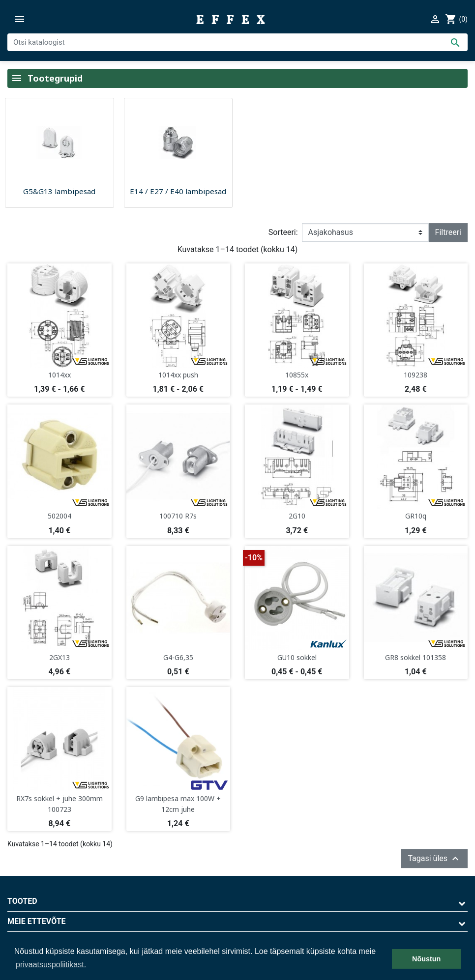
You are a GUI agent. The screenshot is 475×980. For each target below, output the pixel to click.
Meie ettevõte (37, 921)
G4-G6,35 (178, 657)
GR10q (416, 516)
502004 (59, 516)
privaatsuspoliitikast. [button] (51, 965)
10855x (297, 375)
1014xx (59, 375)
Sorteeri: (283, 232)
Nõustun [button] (426, 959)
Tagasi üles (434, 859)
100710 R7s (178, 516)
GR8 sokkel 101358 (416, 657)
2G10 (297, 516)
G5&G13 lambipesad (59, 191)
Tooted (22, 901)
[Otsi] (237, 42)
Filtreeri (448, 232)
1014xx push (178, 375)
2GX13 (59, 657)
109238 (416, 375)
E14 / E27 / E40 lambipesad (178, 191)
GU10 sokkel (297, 657)
